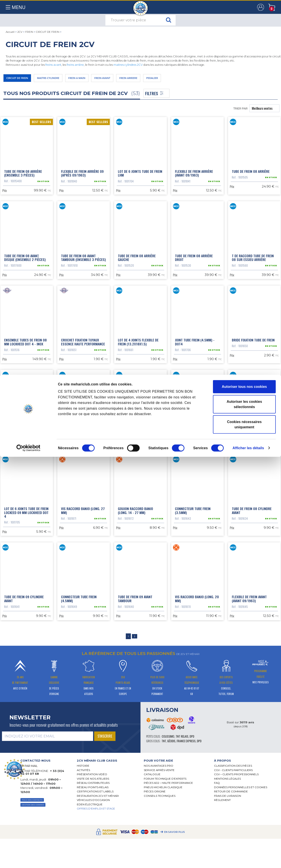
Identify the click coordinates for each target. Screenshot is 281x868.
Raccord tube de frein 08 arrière (195, 509)
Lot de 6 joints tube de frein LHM (140, 179)
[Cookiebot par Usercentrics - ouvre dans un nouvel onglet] (28, 859)
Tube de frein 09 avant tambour (135, 728)
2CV (20, 32)
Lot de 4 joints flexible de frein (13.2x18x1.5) (138, 399)
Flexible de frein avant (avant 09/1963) (249, 728)
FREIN (29, 32)
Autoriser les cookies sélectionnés (244, 815)
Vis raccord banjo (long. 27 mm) (83, 618)
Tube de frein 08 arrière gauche (137, 289)
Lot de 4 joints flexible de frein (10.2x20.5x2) (138, 509)
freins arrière (75, 65)
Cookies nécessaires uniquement (244, 836)
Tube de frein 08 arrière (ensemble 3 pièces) (23, 179)
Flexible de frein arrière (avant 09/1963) (194, 179)
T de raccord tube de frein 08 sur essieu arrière (253, 289)
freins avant (53, 65)
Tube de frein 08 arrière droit (194, 289)
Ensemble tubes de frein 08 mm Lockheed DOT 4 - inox (25, 399)
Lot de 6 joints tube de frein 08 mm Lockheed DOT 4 (254, 509)
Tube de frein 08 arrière (251, 177)
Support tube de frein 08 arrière (24, 509)
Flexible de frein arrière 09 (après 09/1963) (82, 179)
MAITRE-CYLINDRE (61, 79)
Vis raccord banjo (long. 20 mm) (197, 728)
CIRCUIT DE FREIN (48, 32)
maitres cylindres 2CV (128, 65)
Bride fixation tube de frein (253, 397)
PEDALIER (193, 79)
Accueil (10, 32)
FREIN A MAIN (97, 79)
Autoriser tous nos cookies (244, 798)
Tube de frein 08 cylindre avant (252, 618)
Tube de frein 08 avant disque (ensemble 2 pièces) (25, 289)
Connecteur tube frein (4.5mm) (79, 728)
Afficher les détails (248, 859)
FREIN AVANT (130, 79)
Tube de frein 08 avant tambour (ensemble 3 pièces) (83, 289)
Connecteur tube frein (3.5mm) (193, 618)
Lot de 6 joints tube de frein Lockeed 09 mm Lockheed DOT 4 (26, 620)
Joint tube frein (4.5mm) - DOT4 (195, 399)
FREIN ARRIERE (163, 79)
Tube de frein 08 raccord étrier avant (81, 509)
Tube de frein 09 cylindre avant (24, 728)
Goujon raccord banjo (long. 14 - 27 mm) (135, 618)
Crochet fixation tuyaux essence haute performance (83, 399)
